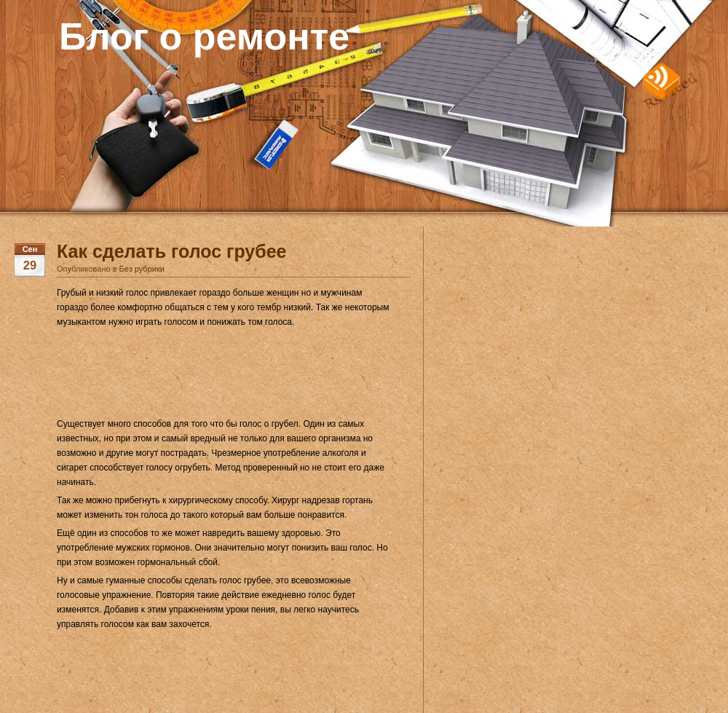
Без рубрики (142, 269)
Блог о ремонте (204, 36)
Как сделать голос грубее (172, 251)
